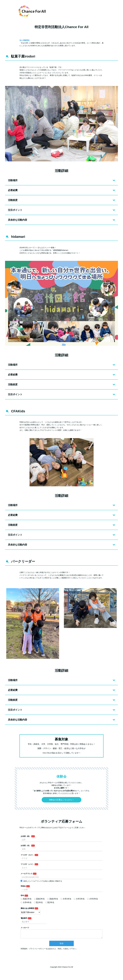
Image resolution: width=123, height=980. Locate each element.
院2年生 (50, 902)
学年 (22, 896)
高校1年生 (26, 899)
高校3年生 (53, 899)
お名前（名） (26, 845)
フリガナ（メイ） (27, 864)
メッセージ (25, 928)
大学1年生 (66, 899)
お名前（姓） (26, 836)
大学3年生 (93, 899)
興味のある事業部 (27, 908)
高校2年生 (39, 899)
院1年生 (38, 902)
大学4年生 (26, 902)
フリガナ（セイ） (27, 855)
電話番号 (24, 918)
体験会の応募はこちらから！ (61, 800)
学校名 (23, 886)
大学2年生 (79, 899)
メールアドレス (27, 874)
